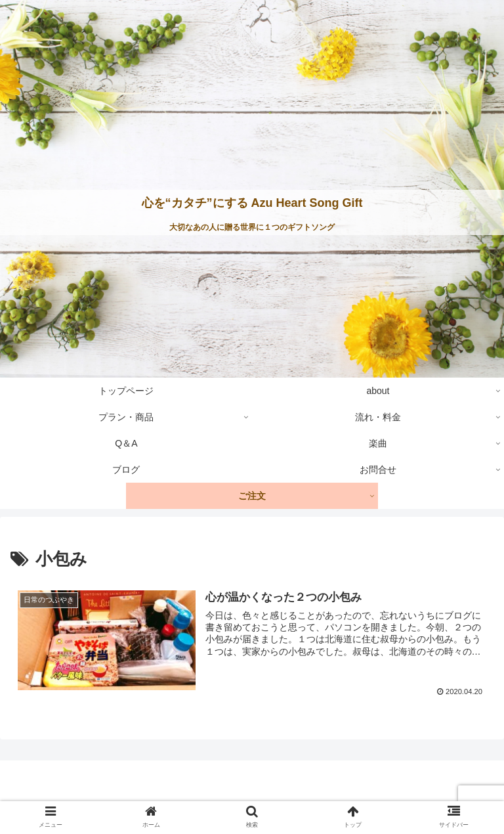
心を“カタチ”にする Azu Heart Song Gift (252, 203)
